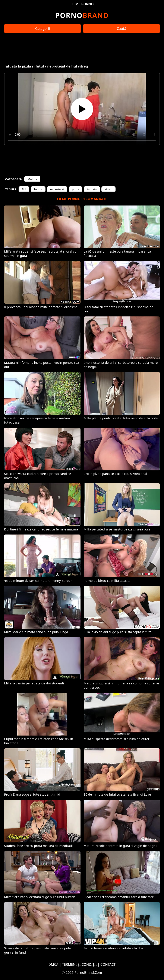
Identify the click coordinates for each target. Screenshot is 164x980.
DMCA (53, 964)
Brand (82, 15)
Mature (32, 179)
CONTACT (108, 964)
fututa (38, 189)
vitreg (108, 189)
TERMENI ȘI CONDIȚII (79, 964)
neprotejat (57, 189)
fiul (24, 189)
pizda (75, 189)
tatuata (92, 189)
